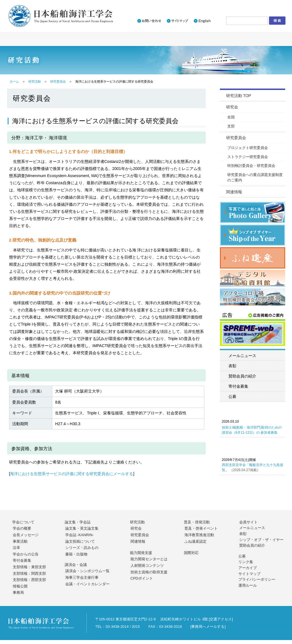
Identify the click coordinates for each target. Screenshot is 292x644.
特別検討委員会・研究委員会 (251, 166)
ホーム (14, 81)
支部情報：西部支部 (29, 580)
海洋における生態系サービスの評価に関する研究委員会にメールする (72, 474)
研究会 (232, 107)
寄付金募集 (238, 386)
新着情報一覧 (180, 5)
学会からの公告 (26, 554)
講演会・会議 (76, 565)
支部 (231, 126)
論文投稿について (80, 541)
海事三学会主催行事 (82, 577)
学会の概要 (22, 528)
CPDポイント (142, 578)
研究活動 (35, 81)
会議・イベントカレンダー (87, 584)
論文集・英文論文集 (82, 528)
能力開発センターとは (149, 559)
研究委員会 (58, 81)
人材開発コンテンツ (147, 566)
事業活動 (20, 541)
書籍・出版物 (76, 554)
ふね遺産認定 (196, 541)
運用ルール (248, 585)
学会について (23, 522)
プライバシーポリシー (257, 579)
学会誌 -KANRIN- (79, 535)
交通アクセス (221, 619)
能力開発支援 (141, 553)
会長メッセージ (26, 535)
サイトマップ (249, 574)
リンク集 (246, 562)
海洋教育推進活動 (199, 535)
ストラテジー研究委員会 (248, 157)
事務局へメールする (208, 627)
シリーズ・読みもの (82, 548)
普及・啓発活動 (197, 522)
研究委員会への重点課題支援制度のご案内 (255, 178)
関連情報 (234, 192)
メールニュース (242, 356)
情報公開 (20, 586)
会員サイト (248, 522)
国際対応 (191, 553)
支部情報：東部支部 (29, 567)
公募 (232, 397)
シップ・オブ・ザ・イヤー (261, 540)
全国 (231, 117)
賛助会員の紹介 (242, 376)
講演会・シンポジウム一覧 (87, 571)
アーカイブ (248, 568)
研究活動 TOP (239, 96)
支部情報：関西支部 (29, 573)
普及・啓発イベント (201, 528)
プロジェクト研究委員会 (248, 148)
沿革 (16, 548)
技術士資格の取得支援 (149, 572)
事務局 (18, 592)
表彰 (232, 366)
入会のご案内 (211, 5)
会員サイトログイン (261, 5)
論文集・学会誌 (78, 522)
